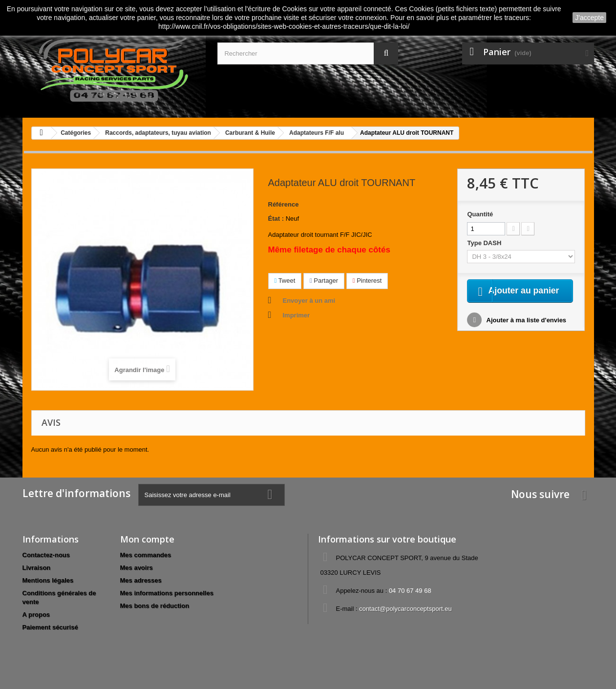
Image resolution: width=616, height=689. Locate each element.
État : (276, 219)
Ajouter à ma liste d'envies (525, 333)
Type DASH (485, 243)
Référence (284, 204)
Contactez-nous (46, 555)
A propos (36, 615)
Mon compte (147, 539)
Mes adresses (141, 580)
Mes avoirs (137, 568)
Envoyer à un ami (309, 301)
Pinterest (367, 281)
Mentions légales (48, 580)
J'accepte (589, 18)
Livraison (37, 568)
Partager (324, 281)
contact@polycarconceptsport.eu (405, 609)
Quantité (480, 214)
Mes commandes (146, 555)
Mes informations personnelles (167, 593)
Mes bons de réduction (155, 606)
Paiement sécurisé (50, 627)
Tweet (285, 281)
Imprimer (297, 315)
